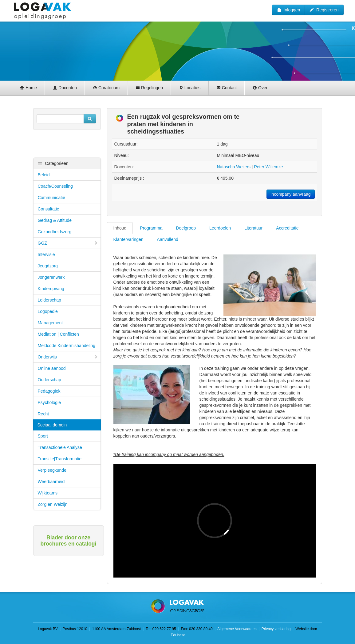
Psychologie (49, 402)
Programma (151, 228)
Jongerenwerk (51, 277)
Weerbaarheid (51, 482)
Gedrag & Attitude (55, 220)
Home (28, 88)
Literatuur (253, 228)
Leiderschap (49, 300)
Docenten (65, 88)
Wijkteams (48, 493)
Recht (43, 414)
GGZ (68, 243)
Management (50, 323)
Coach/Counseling (55, 186)
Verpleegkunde (52, 470)
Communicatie (51, 198)
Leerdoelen (220, 228)
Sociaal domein (52, 425)
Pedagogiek (49, 391)
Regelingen (149, 88)
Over (260, 88)
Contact (227, 88)
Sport (43, 436)
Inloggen (289, 10)
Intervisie (46, 254)
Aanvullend (168, 239)
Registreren (324, 10)
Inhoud (120, 228)
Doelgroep (186, 228)
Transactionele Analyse (60, 447)
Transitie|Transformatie (60, 459)
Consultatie (49, 209)
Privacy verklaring (276, 629)
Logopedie (48, 311)
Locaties (190, 88)
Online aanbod (52, 368)
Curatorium (106, 88)
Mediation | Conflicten (58, 334)
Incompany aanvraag (291, 194)
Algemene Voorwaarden (237, 629)
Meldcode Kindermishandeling (67, 346)
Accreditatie (287, 228)
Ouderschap (49, 380)
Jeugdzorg (48, 266)
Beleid (44, 175)
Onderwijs (68, 357)
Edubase (177, 635)
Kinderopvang (51, 289)
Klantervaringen (128, 239)
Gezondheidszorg (55, 232)
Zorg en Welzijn (53, 504)
